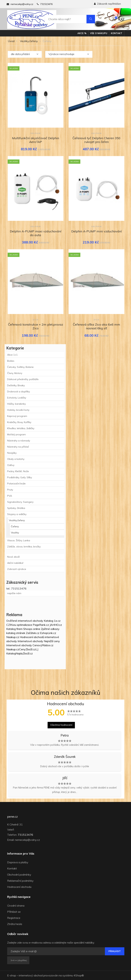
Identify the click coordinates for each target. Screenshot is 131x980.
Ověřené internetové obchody (25, 621)
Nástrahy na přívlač (18, 447)
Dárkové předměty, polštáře (23, 379)
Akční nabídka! (15, 563)
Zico (36, 320)
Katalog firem (14, 629)
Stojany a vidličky (17, 514)
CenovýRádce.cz (43, 645)
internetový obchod (31, 975)
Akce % (82, 33)
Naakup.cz (13, 637)
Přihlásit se (14, 912)
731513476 (46, 4)
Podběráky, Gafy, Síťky (20, 477)
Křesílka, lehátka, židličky (21, 428)
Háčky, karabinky (16, 404)
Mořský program (16, 434)
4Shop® (79, 975)
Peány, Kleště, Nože (18, 471)
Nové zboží (13, 557)
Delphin (36, 133)
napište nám (14, 593)
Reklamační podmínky (20, 881)
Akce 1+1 (12, 355)
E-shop (12, 975)
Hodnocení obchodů (32, 637)
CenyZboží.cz (27, 649)
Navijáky (12, 453)
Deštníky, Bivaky (16, 385)
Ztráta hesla (15, 924)
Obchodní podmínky (19, 875)
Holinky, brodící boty (18, 410)
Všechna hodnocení (61, 725)
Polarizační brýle (16, 484)
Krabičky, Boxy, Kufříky (19, 422)
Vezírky (15, 533)
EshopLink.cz (48, 633)
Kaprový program (17, 416)
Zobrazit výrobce (17, 569)
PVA (10, 496)
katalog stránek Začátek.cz (23, 633)
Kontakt (117, 33)
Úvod (11, 41)
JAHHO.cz (56, 625)
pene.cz (12, 817)
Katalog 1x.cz (52, 621)
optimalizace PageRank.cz (33, 625)
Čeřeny (15, 526)
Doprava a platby (18, 862)
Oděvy (11, 465)
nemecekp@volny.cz (22, 4)
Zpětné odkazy (50, 629)
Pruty (10, 490)
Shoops (28, 629)
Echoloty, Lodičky (17, 398)
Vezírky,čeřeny (29, 41)
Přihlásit (115, 951)
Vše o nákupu (99, 33)
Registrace (14, 918)
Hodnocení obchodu (19, 887)
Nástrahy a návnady (19, 441)
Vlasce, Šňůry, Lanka (19, 540)
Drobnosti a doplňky (19, 392)
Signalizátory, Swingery (20, 502)
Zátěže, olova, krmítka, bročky (24, 547)
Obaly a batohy (16, 459)
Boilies (11, 361)
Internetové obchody (30, 641)
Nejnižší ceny (52, 641)
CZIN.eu (11, 625)
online (37, 629)
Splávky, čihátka (16, 508)
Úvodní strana (16, 906)
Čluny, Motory (15, 373)
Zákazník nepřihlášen (107, 4)
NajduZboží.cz (24, 653)
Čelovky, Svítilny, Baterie (20, 367)
